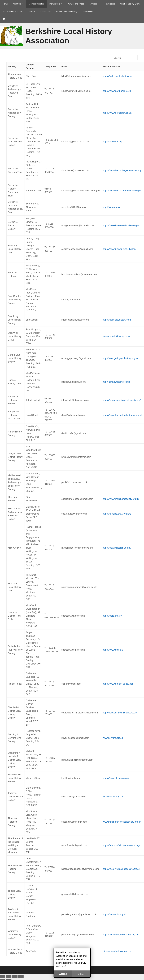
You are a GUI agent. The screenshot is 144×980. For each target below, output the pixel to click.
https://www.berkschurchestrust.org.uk (122, 191)
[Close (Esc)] (21, 977)
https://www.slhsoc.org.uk (116, 778)
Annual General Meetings (67, 12)
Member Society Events (130, 4)
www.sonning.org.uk (113, 738)
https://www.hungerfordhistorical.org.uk (123, 415)
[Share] (15, 977)
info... (81, 974)
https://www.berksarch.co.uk (117, 113)
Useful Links (46, 12)
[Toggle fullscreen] (9, 977)
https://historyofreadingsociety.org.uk (121, 869)
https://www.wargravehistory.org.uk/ (121, 935)
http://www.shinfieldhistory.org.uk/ (120, 713)
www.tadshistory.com (114, 797)
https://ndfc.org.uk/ (112, 616)
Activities (96, 4)
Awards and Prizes (76, 4)
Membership (57, 4)
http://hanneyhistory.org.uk (116, 382)
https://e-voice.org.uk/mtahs (117, 514)
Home (5, 4)
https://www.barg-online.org (117, 91)
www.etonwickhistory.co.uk (116, 336)
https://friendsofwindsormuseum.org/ (121, 845)
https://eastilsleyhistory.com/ (117, 320)
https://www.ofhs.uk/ (113, 650)
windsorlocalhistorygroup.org (117, 951)
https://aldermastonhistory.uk (117, 76)
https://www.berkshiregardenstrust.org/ (122, 170)
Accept (63, 974)
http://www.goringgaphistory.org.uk (120, 358)
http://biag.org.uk (111, 207)
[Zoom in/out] (3, 977)
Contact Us (88, 12)
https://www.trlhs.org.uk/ (115, 914)
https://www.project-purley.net (118, 684)
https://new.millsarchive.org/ (117, 548)
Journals (32, 12)
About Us (20, 4)
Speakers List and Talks (13, 12)
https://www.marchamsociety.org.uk (121, 499)
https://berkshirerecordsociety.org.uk (121, 225)
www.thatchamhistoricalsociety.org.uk (122, 822)
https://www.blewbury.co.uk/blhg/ (119, 249)
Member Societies (37, 4)
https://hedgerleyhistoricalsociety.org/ (122, 400)
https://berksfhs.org (113, 142)
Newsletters (110, 4)
